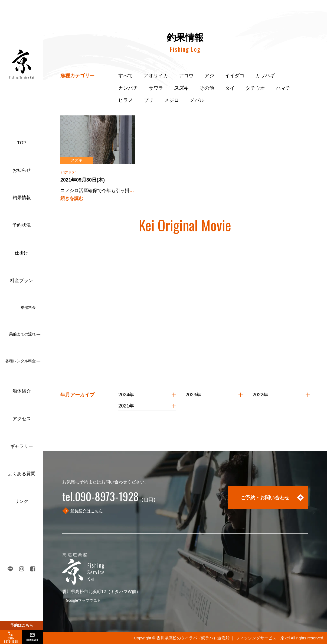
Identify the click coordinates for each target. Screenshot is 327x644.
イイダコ (235, 76)
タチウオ (255, 88)
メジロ (172, 100)
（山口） (110, 500)
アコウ (186, 76)
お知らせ (22, 170)
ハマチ (283, 88)
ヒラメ (126, 100)
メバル (197, 100)
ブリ (149, 100)
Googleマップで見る (83, 600)
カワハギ (265, 76)
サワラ (156, 88)
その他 (207, 88)
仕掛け (22, 253)
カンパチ (128, 88)
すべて (126, 76)
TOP (22, 143)
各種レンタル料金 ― (23, 361)
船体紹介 (22, 391)
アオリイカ (156, 76)
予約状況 (22, 225)
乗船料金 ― (31, 308)
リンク (22, 501)
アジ (209, 76)
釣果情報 (22, 198)
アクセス (22, 419)
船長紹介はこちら (87, 511)
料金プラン (22, 281)
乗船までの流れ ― (25, 334)
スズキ (181, 88)
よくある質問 (22, 474)
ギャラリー (22, 446)
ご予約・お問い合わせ (265, 498)
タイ (230, 88)
